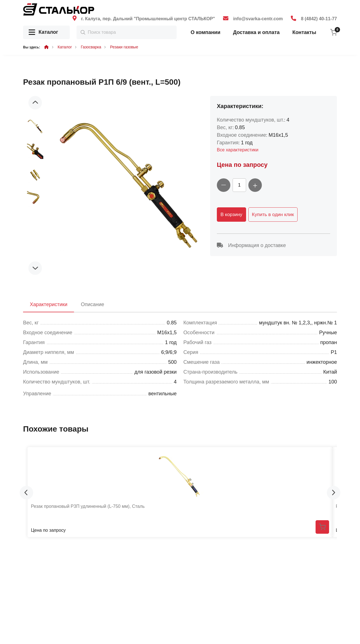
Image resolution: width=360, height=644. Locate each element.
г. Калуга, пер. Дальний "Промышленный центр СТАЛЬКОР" (148, 19)
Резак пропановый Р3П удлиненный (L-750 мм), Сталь (88, 506)
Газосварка (91, 47)
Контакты (304, 32)
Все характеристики (238, 150)
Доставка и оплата (256, 32)
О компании (206, 32)
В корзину (231, 215)
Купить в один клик (273, 215)
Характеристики (49, 304)
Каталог (43, 32)
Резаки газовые (124, 47)
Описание (92, 304)
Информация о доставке (251, 245)
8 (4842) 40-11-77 (319, 19)
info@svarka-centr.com (258, 19)
